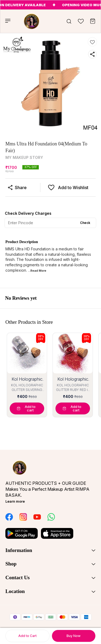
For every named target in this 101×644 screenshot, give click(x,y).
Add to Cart (27, 636)
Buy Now (74, 636)
